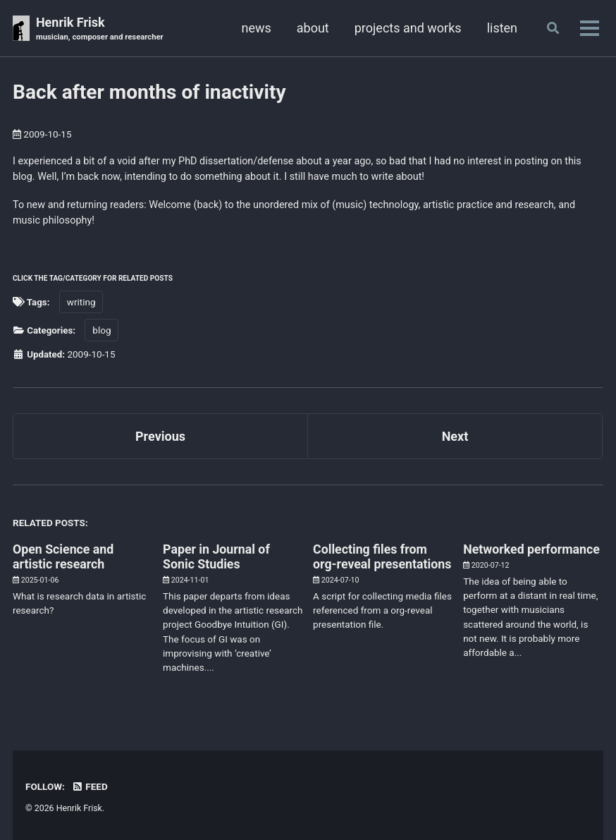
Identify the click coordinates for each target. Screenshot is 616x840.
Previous (160, 436)
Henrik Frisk (100, 29)
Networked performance (532, 548)
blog (102, 330)
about (312, 28)
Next (455, 436)
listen (501, 28)
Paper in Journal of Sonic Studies (217, 556)
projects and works (407, 28)
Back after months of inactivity (149, 92)
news (255, 28)
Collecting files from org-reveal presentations (371, 563)
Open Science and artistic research (64, 556)
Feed (90, 786)
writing (81, 302)
